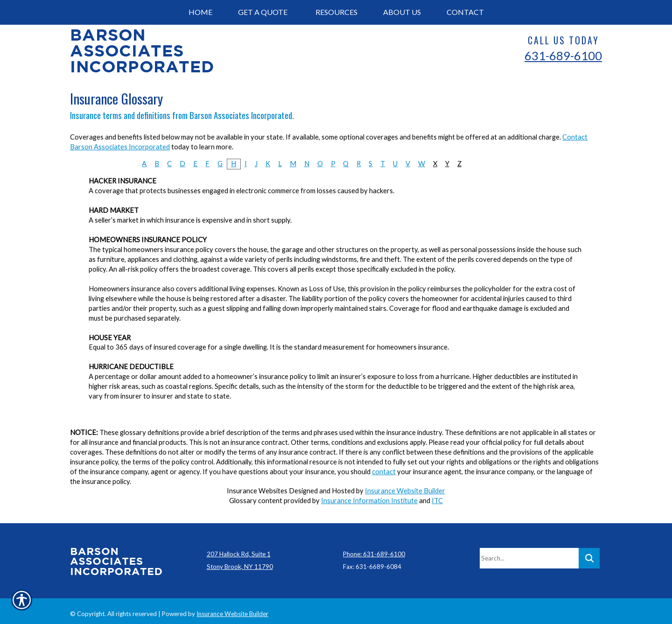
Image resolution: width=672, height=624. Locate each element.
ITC (437, 501)
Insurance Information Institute (369, 501)
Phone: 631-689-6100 (374, 548)
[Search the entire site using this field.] (529, 553)
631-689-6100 (563, 56)
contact (384, 472)
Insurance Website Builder (405, 491)
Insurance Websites (257, 491)
